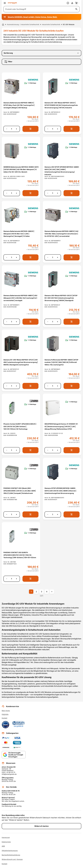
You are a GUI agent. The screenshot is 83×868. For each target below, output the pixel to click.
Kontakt (4, 718)
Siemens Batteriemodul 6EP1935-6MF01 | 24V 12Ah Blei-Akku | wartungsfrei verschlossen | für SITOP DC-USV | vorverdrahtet (61, 234)
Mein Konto (6, 711)
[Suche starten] (76, 9)
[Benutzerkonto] (72, 3)
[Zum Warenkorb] (77, 3)
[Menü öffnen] (5, 3)
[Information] (68, 3)
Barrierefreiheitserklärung (11, 855)
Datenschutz (6, 842)
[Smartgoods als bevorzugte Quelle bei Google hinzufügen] (14, 755)
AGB (3, 846)
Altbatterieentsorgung (10, 851)
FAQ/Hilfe (5, 714)
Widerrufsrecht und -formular (12, 859)
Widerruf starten (41, 826)
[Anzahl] (11, 129)
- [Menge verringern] (7, 129)
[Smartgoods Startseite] (12, 3)
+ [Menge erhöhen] (16, 129)
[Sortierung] (41, 53)
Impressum (6, 837)
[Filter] (41, 62)
